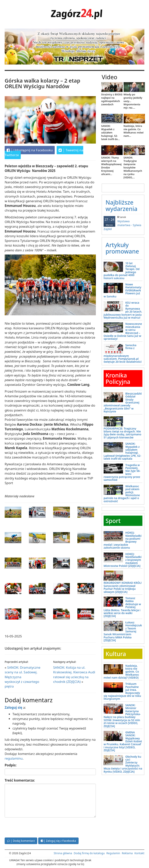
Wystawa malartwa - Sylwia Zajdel (123, 223)
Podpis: (11, 765)
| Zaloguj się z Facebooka (58, 841)
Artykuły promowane (122, 248)
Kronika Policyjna (118, 378)
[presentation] (34, 827)
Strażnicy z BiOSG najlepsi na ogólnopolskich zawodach (112, 99)
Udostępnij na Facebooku (30, 150)
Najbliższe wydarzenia (121, 206)
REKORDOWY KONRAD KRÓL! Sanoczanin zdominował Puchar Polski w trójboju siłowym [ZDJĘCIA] (123, 587)
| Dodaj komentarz (21, 841)
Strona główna (63, 853)
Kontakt (139, 853)
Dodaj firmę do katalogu (89, 853)
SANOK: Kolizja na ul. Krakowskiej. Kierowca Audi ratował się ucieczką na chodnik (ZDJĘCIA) (74, 675)
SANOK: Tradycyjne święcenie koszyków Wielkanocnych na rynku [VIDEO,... (133, 167)
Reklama (127, 853)
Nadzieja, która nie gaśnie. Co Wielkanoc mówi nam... (134, 131)
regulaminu (14, 758)
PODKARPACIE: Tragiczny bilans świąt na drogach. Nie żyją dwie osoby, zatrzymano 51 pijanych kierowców (122, 433)
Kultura (116, 654)
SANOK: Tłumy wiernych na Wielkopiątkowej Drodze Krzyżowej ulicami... (111, 166)
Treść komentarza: (20, 780)
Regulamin (113, 853)
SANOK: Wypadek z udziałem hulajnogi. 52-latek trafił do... (111, 132)
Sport (113, 521)
